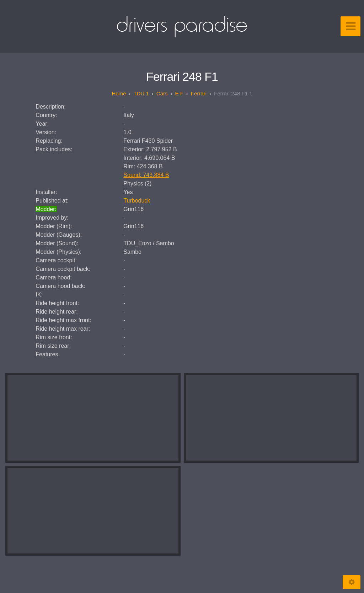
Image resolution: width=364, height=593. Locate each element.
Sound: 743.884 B (146, 175)
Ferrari (199, 93)
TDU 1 (141, 93)
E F (179, 93)
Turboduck (137, 201)
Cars (162, 93)
